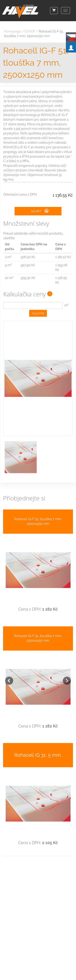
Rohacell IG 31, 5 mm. (38, 755)
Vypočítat (38, 313)
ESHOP (30, 31)
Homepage (12, 31)
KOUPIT (40, 211)
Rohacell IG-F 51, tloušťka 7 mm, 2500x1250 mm (36, 63)
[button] (7, 679)
